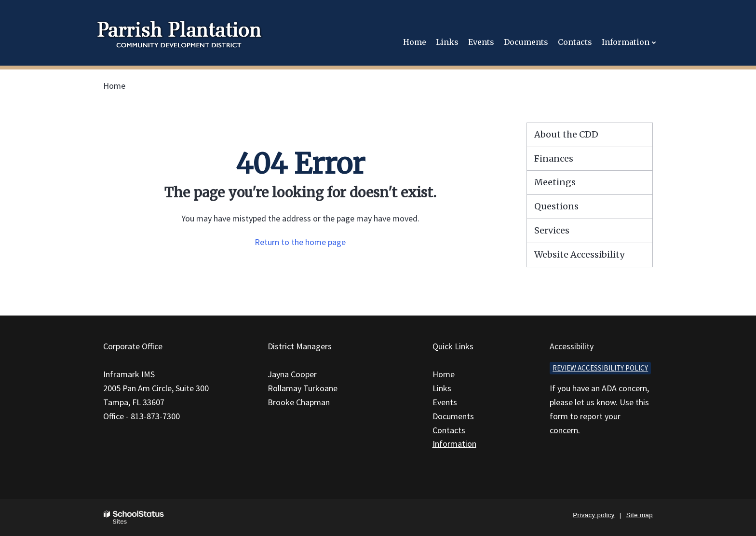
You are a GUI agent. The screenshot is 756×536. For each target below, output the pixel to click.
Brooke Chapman (299, 402)
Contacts (449, 430)
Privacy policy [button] (594, 515)
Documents (453, 416)
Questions (556, 206)
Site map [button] (640, 515)
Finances (554, 158)
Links (442, 388)
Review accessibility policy (600, 368)
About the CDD (566, 134)
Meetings (555, 182)
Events (445, 402)
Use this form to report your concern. (599, 416)
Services (552, 230)
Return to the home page (300, 242)
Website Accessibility (579, 254)
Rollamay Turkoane (303, 388)
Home (114, 86)
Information (454, 444)
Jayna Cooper (292, 374)
